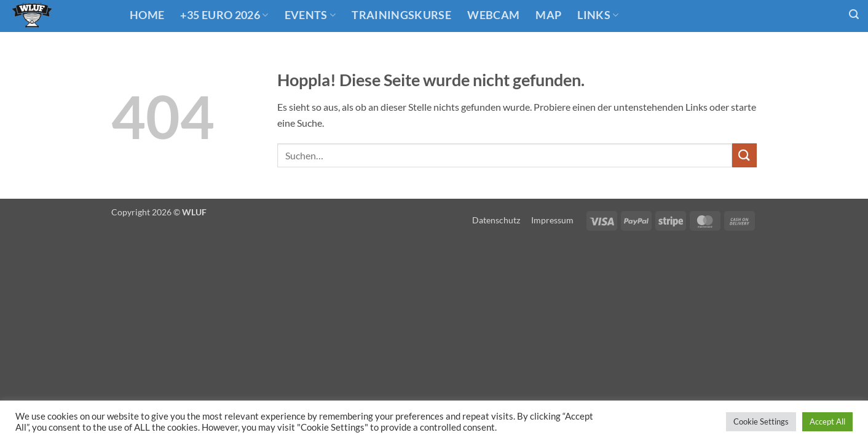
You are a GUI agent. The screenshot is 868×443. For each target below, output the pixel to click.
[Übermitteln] (744, 155)
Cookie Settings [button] (761, 421)
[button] (854, 14)
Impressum (552, 220)
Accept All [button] (827, 421)
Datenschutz (496, 220)
